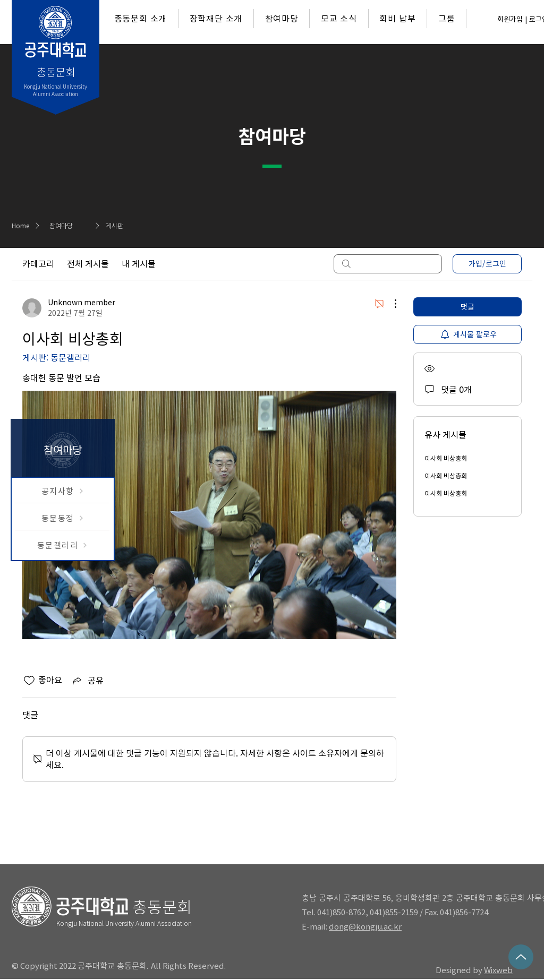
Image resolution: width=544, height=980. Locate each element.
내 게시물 (139, 264)
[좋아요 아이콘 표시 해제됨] (29, 681)
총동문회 (162, 907)
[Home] (24, 226)
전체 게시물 (88, 264)
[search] (388, 264)
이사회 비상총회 (446, 458)
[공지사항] (62, 491)
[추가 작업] (390, 304)
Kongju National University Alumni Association (124, 923)
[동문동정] (62, 518)
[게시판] (134, 226)
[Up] (521, 957)
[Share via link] (87, 681)
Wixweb (498, 970)
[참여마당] (78, 226)
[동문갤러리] (62, 545)
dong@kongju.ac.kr (365, 927)
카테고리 (38, 264)
